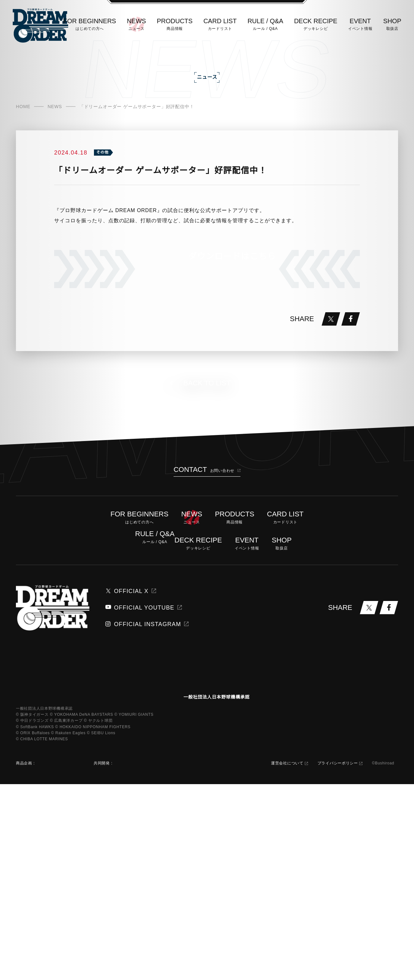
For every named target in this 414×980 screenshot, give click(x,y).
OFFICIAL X (127, 769)
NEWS (54, 135)
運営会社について (285, 959)
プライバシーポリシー (335, 959)
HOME (23, 135)
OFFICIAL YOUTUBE (136, 786)
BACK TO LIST (207, 561)
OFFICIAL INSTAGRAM (139, 802)
